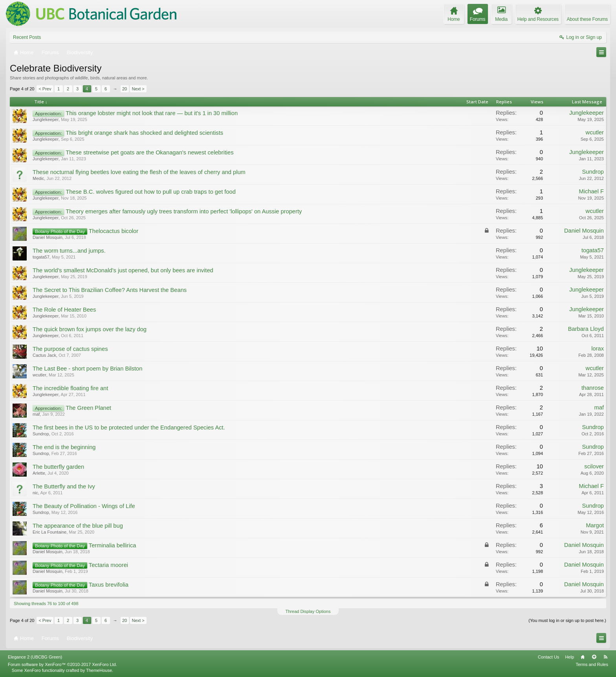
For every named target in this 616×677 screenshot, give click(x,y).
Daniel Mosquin (48, 237)
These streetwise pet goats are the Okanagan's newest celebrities (149, 152)
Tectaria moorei (108, 565)
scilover (594, 466)
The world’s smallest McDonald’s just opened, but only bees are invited (123, 270)
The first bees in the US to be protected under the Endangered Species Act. (129, 427)
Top (594, 657)
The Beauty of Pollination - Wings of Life (84, 506)
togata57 (41, 257)
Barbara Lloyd (586, 329)
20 (125, 89)
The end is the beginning (64, 447)
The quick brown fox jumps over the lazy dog (90, 329)
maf (36, 414)
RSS (605, 657)
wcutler (595, 132)
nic (35, 493)
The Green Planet (88, 408)
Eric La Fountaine (49, 532)
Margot (595, 525)
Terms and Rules (592, 664)
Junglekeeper (46, 119)
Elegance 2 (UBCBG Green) (35, 657)
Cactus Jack (44, 355)
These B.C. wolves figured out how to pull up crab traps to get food (151, 192)
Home (583, 657)
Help (569, 657)
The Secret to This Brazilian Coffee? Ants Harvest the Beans (110, 290)
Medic (38, 178)
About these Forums (587, 19)
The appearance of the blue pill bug (78, 526)
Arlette (39, 473)
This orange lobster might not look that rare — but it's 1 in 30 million (152, 113)
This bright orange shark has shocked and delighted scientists (144, 133)
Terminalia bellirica (113, 545)
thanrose (593, 388)
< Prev (45, 89)
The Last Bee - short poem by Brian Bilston (87, 369)
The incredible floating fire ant (70, 388)
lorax (598, 349)
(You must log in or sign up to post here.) (567, 620)
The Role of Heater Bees (64, 310)
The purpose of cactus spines (70, 349)
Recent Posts (27, 37)
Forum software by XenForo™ (62, 664)
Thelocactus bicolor (114, 231)
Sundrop (593, 172)
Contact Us (548, 657)
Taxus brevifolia (109, 585)
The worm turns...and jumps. (69, 251)
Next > (138, 89)
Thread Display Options (308, 611)
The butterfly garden (58, 467)
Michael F (591, 191)
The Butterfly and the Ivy (64, 486)
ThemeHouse (99, 670)
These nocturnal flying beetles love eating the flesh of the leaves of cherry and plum (139, 172)
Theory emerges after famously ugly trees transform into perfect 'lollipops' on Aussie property (184, 211)
